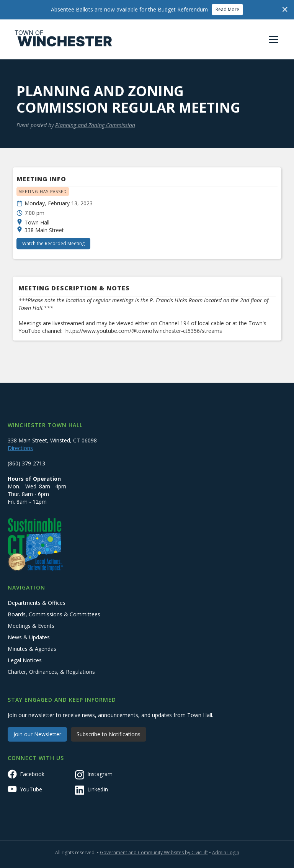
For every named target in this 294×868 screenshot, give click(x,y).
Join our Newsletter (37, 734)
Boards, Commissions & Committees (54, 614)
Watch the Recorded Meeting (53, 243)
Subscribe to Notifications (109, 734)
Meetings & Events (31, 626)
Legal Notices (25, 660)
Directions (20, 448)
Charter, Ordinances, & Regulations (51, 672)
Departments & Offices (37, 603)
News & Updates (29, 637)
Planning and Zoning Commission (95, 125)
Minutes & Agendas (32, 649)
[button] (272, 39)
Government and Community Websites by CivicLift (154, 852)
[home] (64, 39)
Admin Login (226, 852)
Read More (227, 9)
